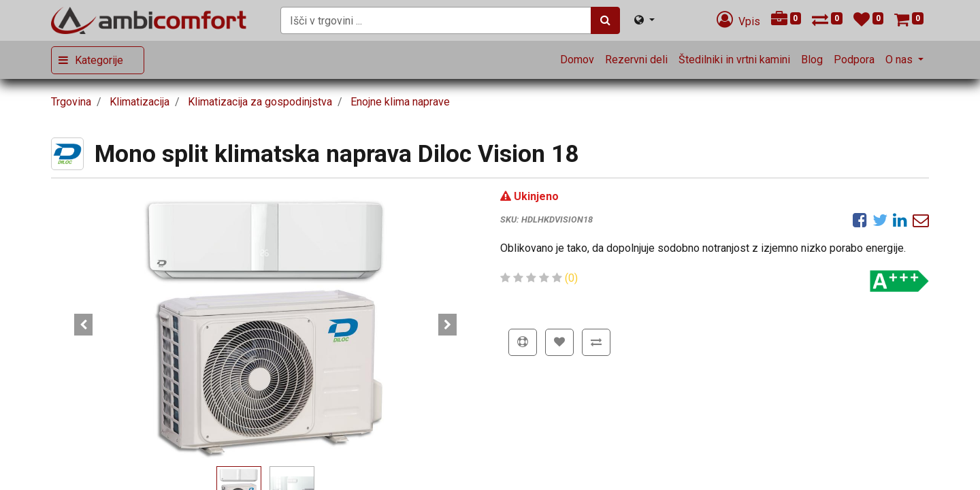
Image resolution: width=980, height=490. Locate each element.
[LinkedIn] (900, 220)
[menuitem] (577, 60)
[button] (83, 325)
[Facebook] (860, 220)
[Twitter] (880, 220)
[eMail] (921, 220)
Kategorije (99, 60)
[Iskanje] (605, 20)
